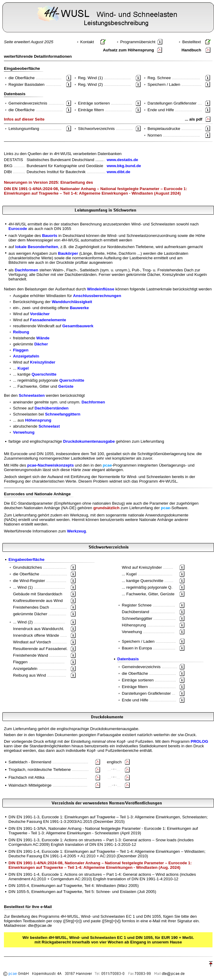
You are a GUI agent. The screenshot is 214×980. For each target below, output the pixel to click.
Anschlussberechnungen (97, 296)
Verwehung (24, 432)
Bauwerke (79, 308)
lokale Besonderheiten (37, 247)
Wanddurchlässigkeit (72, 302)
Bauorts (50, 236)
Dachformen (27, 270)
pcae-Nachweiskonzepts (50, 465)
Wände (43, 338)
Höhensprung (38, 420)
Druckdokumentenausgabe (89, 441)
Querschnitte (44, 374)
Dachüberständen (52, 408)
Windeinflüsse (101, 289)
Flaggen (21, 350)
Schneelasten (32, 395)
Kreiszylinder (43, 362)
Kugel (23, 368)
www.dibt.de (118, 172)
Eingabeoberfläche (26, 560)
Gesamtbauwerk (78, 326)
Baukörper (68, 253)
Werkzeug (77, 531)
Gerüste (66, 386)
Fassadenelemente (48, 320)
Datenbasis (128, 659)
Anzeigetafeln (26, 356)
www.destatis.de (122, 160)
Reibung (21, 332)
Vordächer (40, 314)
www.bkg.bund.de (124, 166)
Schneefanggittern (63, 414)
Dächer (41, 344)
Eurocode (18, 229)
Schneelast (49, 426)
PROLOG (199, 741)
